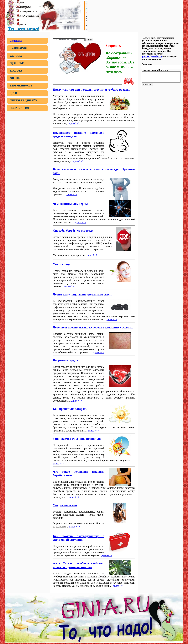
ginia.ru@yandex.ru (152, 56)
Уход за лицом (63, 264)
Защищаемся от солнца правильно (77, 439)
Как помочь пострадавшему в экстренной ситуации (79, 538)
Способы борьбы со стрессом (73, 231)
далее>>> (75, 123)
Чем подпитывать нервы (70, 204)
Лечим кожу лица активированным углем (82, 294)
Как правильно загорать (70, 409)
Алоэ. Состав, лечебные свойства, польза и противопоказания (79, 565)
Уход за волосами (65, 505)
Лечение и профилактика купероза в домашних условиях (93, 327)
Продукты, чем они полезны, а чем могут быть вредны (91, 90)
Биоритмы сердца (65, 360)
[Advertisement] (135, 16)
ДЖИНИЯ (16, 41)
